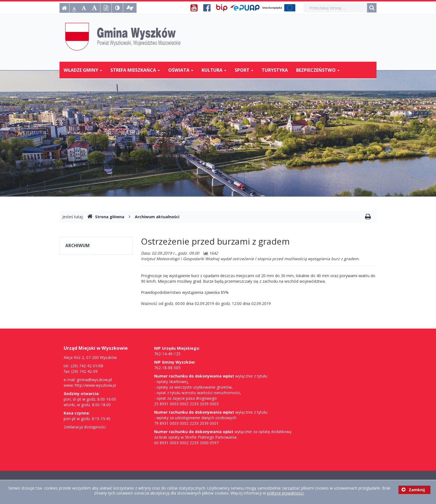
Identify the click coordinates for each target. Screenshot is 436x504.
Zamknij (413, 490)
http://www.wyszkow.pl (95, 385)
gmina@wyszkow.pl (94, 380)
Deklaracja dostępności (85, 427)
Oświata (181, 70)
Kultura (214, 70)
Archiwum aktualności (157, 217)
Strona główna (106, 217)
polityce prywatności (285, 493)
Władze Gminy (83, 70)
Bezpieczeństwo (318, 70)
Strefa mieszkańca (135, 70)
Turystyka (275, 70)
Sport (244, 70)
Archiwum (77, 246)
